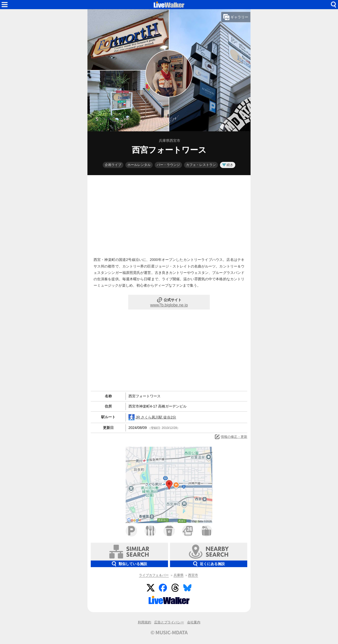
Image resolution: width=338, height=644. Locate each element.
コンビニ (188, 531)
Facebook (163, 588)
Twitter (151, 588)
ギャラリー (236, 17)
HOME (169, 5)
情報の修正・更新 (231, 437)
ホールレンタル (139, 165)
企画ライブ (113, 165)
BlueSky (187, 588)
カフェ (169, 531)
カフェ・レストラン (201, 165)
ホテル (207, 531)
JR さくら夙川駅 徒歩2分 (152, 417)
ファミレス (150, 531)
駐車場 (131, 531)
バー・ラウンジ (168, 165)
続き (228, 165)
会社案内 (194, 622)
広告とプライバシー (169, 622)
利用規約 (145, 622)
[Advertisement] (169, 215)
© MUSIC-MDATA (169, 632)
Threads (175, 588)
